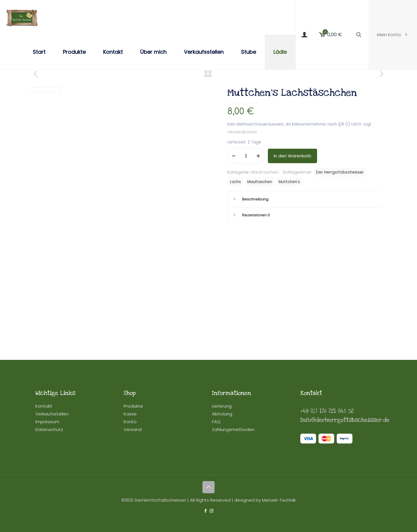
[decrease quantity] (234, 156)
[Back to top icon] (209, 487)
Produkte (133, 406)
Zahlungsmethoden (233, 429)
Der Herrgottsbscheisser (340, 172)
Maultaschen (265, 172)
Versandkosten (242, 132)
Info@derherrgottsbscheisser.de (345, 420)
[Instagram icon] (212, 511)
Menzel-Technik (279, 500)
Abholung (222, 414)
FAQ (216, 422)
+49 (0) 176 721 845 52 (327, 411)
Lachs (235, 182)
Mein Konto (393, 35)
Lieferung (222, 406)
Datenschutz (49, 429)
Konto (130, 422)
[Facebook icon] (205, 511)
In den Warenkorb (292, 156)
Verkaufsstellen (52, 414)
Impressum (47, 422)
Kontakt (44, 406)
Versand (133, 429)
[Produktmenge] (246, 156)
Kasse (130, 414)
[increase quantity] (258, 156)
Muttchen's (289, 182)
